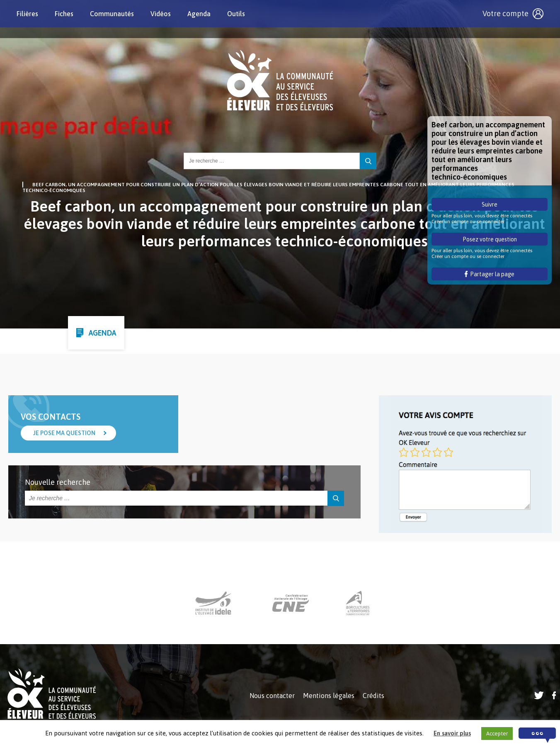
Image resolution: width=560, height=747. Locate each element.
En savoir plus (452, 733)
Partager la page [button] (490, 274)
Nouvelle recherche (58, 482)
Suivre (490, 204)
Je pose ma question (64, 433)
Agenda (199, 14)
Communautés (112, 14)
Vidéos (161, 14)
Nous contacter (272, 696)
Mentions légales (329, 696)
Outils (236, 14)
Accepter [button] (497, 734)
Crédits (373, 696)
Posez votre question (490, 239)
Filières (27, 14)
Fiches (64, 14)
